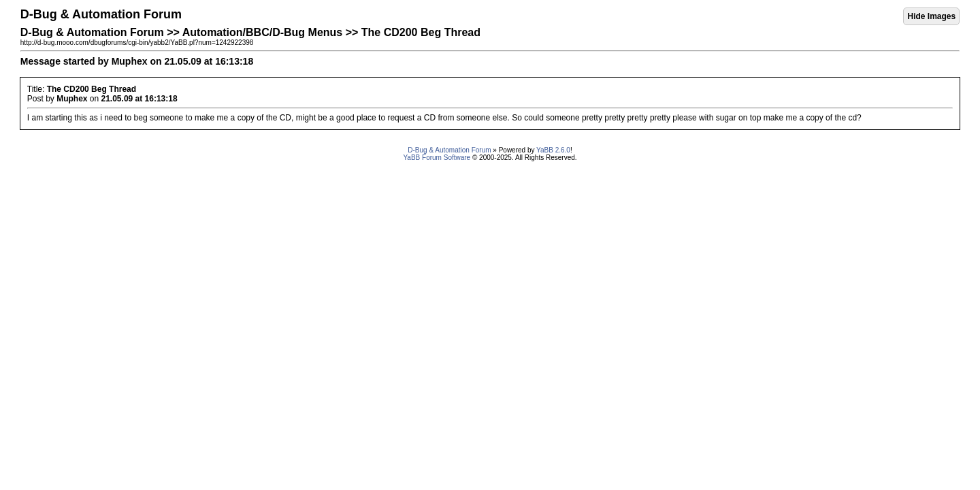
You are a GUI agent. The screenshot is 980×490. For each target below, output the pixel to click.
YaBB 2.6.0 (553, 150)
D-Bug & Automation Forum (449, 150)
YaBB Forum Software (437, 158)
